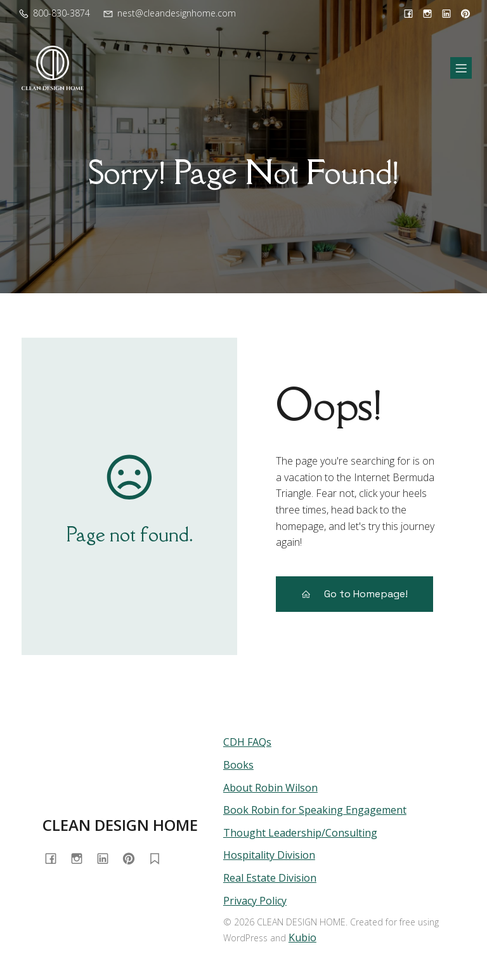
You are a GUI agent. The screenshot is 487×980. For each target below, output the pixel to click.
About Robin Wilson (270, 788)
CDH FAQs (247, 742)
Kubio (302, 937)
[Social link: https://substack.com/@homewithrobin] (159, 858)
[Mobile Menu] (461, 68)
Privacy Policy (255, 901)
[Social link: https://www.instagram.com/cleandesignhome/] (427, 13)
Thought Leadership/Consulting (300, 833)
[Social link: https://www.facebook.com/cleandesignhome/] (408, 13)
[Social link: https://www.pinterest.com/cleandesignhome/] (464, 13)
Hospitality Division (269, 855)
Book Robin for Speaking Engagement (315, 810)
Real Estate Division (270, 878)
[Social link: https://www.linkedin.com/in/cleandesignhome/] (446, 13)
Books (238, 765)
